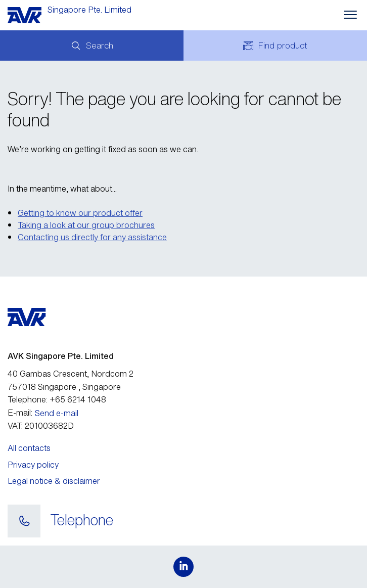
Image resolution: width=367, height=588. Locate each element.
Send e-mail (57, 413)
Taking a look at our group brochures (86, 225)
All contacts (29, 448)
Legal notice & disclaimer (54, 481)
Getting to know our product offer (80, 213)
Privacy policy (33, 465)
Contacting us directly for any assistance (92, 237)
